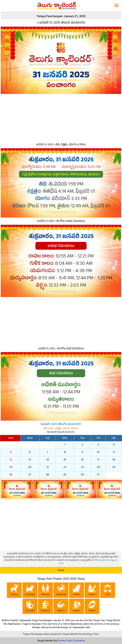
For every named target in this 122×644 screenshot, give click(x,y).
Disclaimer (80, 641)
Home (61, 570)
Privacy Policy (66, 641)
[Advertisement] (61, 118)
